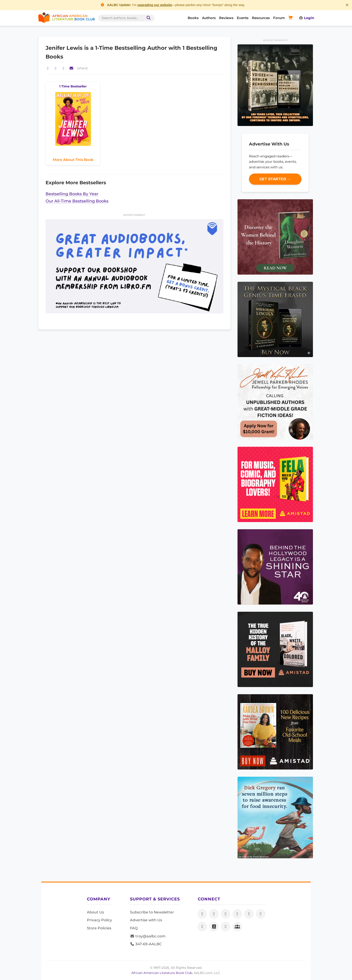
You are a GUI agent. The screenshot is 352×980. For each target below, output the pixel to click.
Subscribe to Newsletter (152, 912)
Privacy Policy (99, 920)
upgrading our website (155, 5)
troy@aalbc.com (148, 936)
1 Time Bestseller (73, 86)
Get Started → (275, 179)
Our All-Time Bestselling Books (77, 201)
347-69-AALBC (146, 944)
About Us (95, 912)
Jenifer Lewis (65, 48)
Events (243, 18)
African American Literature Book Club (162, 973)
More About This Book (73, 160)
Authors (209, 18)
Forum (279, 18)
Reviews (226, 18)
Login (306, 18)
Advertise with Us (146, 920)
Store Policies (99, 928)
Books (193, 18)
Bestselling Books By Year (72, 194)
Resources (261, 18)
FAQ (134, 928)
